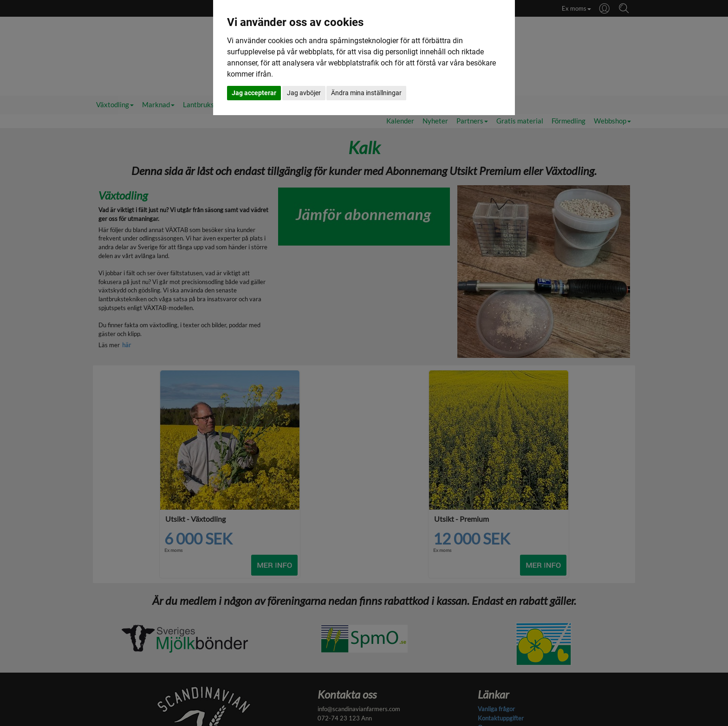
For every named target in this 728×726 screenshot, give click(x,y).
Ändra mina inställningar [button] (366, 93)
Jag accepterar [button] (254, 93)
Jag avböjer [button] (304, 93)
